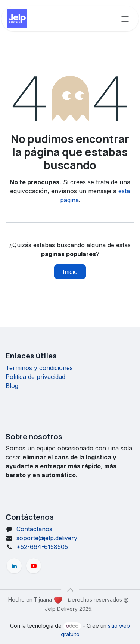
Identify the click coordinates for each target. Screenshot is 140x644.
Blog (12, 386)
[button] (70, 590)
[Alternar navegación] (125, 19)
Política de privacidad (35, 377)
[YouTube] (34, 566)
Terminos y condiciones (39, 368)
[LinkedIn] (14, 566)
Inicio (70, 272)
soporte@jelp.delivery (47, 538)
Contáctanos (34, 529)
